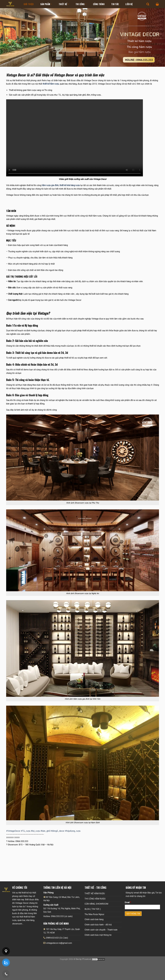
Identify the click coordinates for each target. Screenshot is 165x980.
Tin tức (115, 4)
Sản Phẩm (46, 4)
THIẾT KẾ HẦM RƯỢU (95, 893)
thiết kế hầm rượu (51, 84)
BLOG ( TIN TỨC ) (93, 909)
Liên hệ (129, 4)
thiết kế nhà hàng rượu (70, 185)
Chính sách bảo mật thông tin (98, 935)
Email (128, 902)
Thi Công (81, 4)
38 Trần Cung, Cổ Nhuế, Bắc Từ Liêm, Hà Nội (61, 899)
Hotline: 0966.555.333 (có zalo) (58, 916)
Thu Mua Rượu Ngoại (94, 914)
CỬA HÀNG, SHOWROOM (96, 904)
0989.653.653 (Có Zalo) (57, 938)
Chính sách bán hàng (94, 919)
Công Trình (99, 4)
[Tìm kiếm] (148, 4)
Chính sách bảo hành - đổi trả (98, 925)
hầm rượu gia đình (50, 185)
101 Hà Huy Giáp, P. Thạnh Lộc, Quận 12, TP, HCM (62, 931)
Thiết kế (64, 4)
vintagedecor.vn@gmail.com (59, 943)
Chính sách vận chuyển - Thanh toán (101, 930)
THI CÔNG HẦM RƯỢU (95, 899)
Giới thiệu (29, 4)
